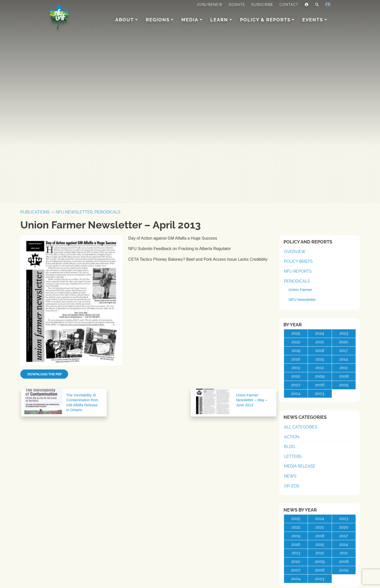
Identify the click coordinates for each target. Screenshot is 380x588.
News (290, 476)
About (125, 20)
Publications (35, 212)
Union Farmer (300, 290)
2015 (320, 359)
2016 (296, 359)
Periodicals (107, 212)
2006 (320, 385)
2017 (344, 351)
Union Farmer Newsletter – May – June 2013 (252, 400)
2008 (344, 376)
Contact (289, 5)
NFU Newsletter (74, 212)
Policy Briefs (298, 261)
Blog (289, 447)
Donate (237, 5)
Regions (158, 20)
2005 (344, 385)
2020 (344, 342)
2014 (344, 359)
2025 (296, 333)
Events (313, 20)
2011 (344, 368)
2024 (320, 333)
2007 (296, 385)
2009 (320, 376)
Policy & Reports (265, 20)
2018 (320, 351)
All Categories (301, 427)
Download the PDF (44, 374)
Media (190, 20)
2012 (320, 368)
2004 (296, 393)
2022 (296, 342)
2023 (344, 333)
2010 (296, 376)
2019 (296, 351)
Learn (219, 20)
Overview (295, 252)
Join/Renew (210, 5)
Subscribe (262, 5)
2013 (296, 368)
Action (292, 437)
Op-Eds (292, 486)
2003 (320, 393)
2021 (320, 342)
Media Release (300, 466)
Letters (293, 457)
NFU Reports (298, 271)
